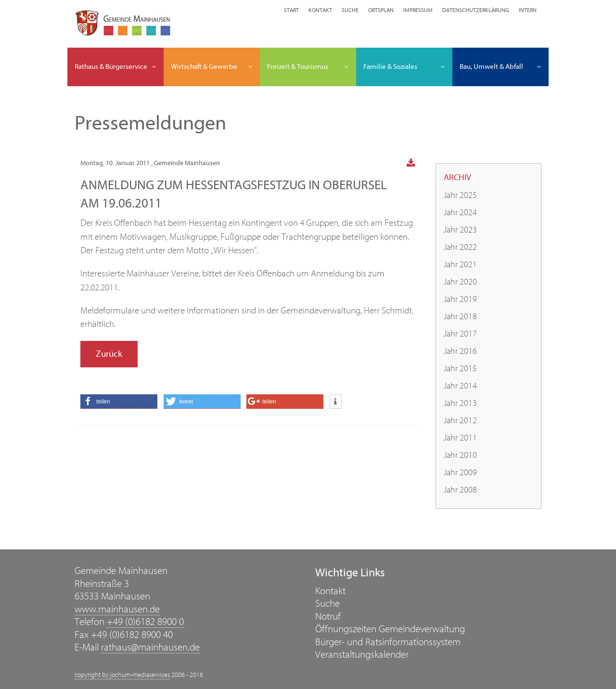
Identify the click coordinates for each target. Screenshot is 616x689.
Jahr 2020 (460, 282)
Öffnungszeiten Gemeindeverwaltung (390, 629)
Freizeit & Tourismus (298, 67)
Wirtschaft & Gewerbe (204, 67)
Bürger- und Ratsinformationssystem (388, 642)
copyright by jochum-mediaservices (122, 675)
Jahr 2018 (460, 317)
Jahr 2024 (460, 213)
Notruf (328, 617)
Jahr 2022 (460, 247)
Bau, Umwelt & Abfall (491, 67)
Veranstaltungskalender (362, 655)
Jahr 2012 (460, 421)
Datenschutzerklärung (476, 10)
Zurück (109, 354)
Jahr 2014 (460, 386)
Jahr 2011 (460, 438)
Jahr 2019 (460, 299)
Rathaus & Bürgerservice (111, 67)
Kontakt (320, 10)
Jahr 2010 (460, 455)
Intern (528, 10)
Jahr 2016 (460, 351)
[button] (119, 402)
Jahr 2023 (460, 230)
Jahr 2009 (460, 473)
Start (291, 10)
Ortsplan (381, 10)
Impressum (418, 10)
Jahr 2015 (460, 369)
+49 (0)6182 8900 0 (145, 622)
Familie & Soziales (390, 67)
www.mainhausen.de (117, 609)
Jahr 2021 (460, 265)
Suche (350, 10)
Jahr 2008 (460, 490)
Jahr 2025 (460, 195)
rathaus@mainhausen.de (150, 647)
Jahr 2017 (460, 334)
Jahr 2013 (460, 403)
